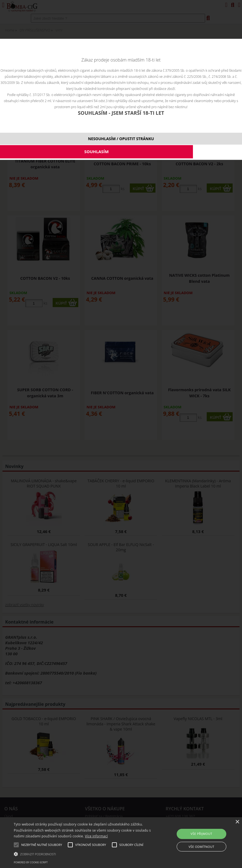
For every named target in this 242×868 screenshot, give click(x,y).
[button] (84, 854)
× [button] (237, 822)
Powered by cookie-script (31, 862)
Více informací (96, 836)
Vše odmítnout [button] (201, 847)
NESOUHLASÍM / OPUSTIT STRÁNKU (121, 139)
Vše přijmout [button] (201, 834)
